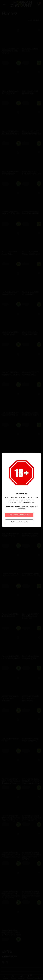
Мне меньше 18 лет (19, 522)
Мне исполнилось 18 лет (19, 515)
